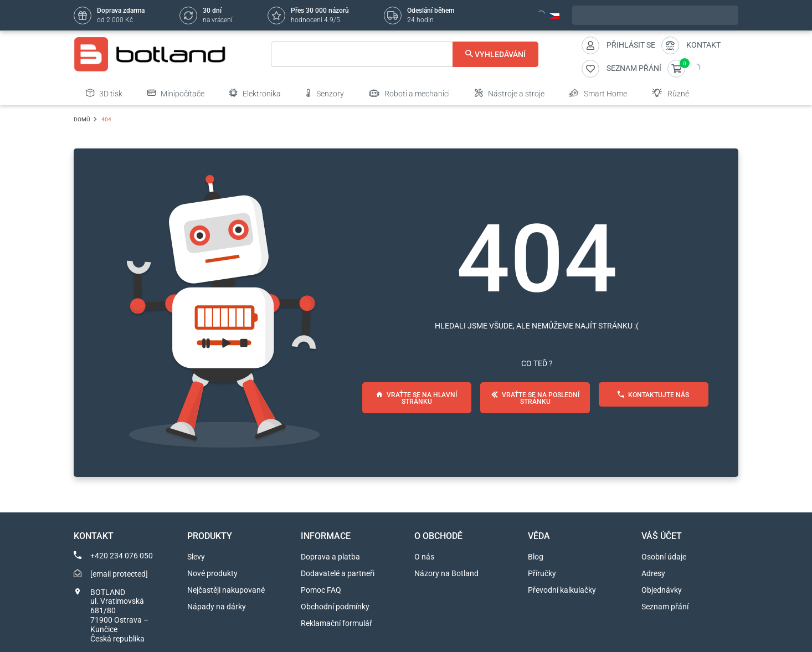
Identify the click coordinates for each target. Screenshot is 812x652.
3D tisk (104, 93)
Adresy (653, 573)
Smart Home (598, 93)
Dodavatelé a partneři (338, 573)
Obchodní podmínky (335, 607)
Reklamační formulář (336, 623)
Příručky (542, 573)
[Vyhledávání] (405, 54)
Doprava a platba (330, 557)
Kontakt (703, 45)
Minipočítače (176, 93)
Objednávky (662, 590)
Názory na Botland (446, 573)
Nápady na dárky (217, 607)
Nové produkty (212, 573)
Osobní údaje (664, 557)
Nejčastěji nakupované (226, 590)
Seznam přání (665, 607)
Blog (536, 557)
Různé (670, 93)
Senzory (325, 93)
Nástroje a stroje (510, 93)
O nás (424, 557)
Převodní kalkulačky (562, 590)
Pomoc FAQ (321, 590)
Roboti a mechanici (409, 93)
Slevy (196, 557)
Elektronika (255, 93)
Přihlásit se (631, 45)
